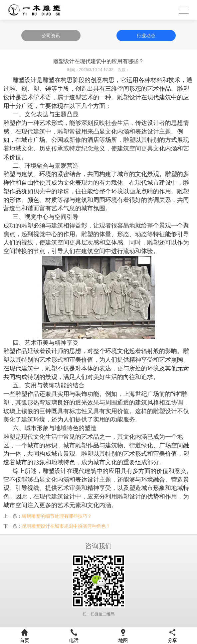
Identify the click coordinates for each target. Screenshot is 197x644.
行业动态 (146, 36)
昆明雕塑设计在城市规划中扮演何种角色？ (66, 526)
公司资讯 (51, 36)
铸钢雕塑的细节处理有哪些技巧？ (57, 516)
